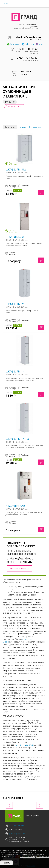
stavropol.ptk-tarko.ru (18, 826)
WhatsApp (13, 44)
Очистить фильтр (15, 106)
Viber (39, 44)
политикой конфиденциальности (34, 857)
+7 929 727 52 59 (27, 58)
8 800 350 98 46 (27, 49)
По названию (35, 127)
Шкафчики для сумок (25, 745)
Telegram (28, 44)
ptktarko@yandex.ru (27, 37)
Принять (6, 863)
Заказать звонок (19, 568)
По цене (22, 127)
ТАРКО (6, 4)
